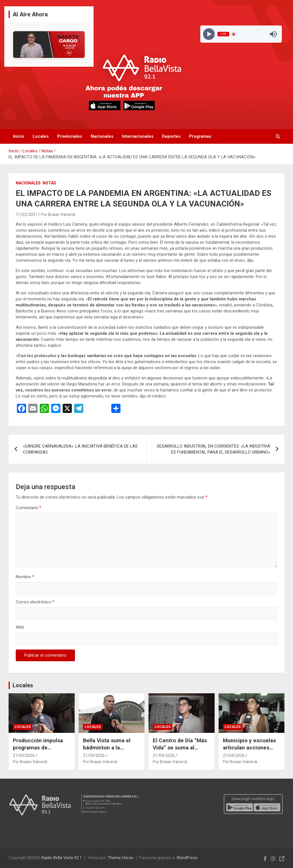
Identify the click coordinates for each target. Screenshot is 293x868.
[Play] (209, 34)
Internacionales (138, 136)
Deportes (171, 136)
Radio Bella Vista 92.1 (62, 858)
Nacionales (102, 136)
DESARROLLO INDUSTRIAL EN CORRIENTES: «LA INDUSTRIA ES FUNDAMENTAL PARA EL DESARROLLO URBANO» (213, 449)
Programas (200, 136)
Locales (41, 136)
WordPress (187, 858)
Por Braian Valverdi (58, 214)
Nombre (25, 577)
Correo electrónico (35, 602)
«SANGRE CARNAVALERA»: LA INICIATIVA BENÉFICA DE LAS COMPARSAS (80, 449)
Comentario (28, 508)
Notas (49, 183)
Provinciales (70, 136)
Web (20, 627)
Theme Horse (120, 858)
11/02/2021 (27, 214)
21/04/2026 (24, 755)
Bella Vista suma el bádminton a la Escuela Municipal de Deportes (110, 751)
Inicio (18, 136)
